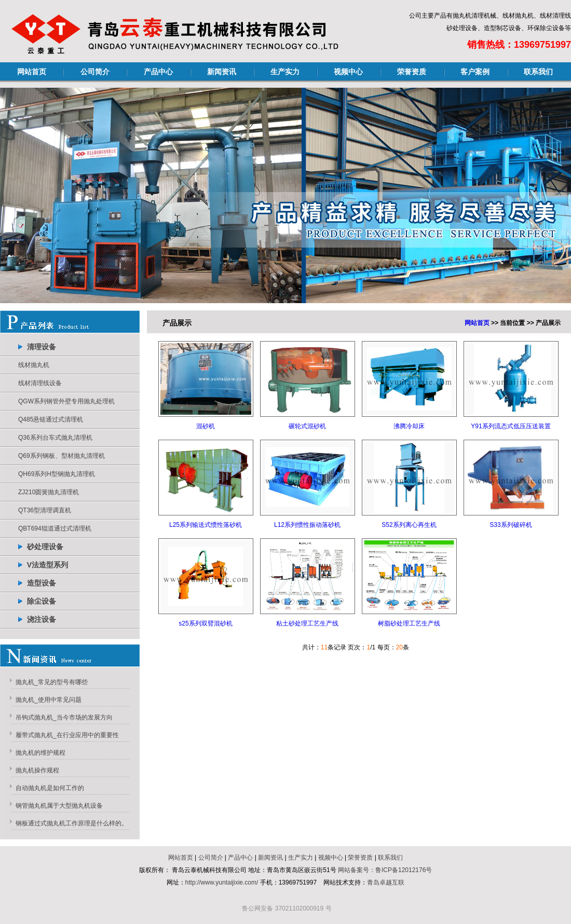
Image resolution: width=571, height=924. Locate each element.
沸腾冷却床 (409, 426)
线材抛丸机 (34, 365)
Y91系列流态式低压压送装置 (511, 426)
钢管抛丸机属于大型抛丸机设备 (59, 806)
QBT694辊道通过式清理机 (55, 528)
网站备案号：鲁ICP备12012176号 (385, 870)
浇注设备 (42, 619)
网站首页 (32, 72)
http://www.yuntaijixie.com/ (222, 882)
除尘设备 (42, 601)
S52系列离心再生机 (409, 525)
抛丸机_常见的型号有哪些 (52, 682)
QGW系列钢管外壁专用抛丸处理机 (66, 401)
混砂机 (206, 426)
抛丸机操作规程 (37, 770)
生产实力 (285, 72)
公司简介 (95, 72)
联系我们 (538, 72)
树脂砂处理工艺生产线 (409, 623)
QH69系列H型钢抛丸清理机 (57, 474)
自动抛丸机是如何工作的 (50, 788)
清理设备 (42, 347)
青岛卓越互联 (386, 882)
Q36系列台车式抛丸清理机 (55, 438)
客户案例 (475, 72)
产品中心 (158, 72)
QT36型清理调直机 (45, 510)
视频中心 (348, 72)
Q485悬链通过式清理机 (51, 419)
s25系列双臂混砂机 (205, 623)
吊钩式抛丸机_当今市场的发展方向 (64, 717)
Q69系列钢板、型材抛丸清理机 (62, 456)
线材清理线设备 (40, 383)
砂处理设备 (45, 547)
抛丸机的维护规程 (40, 753)
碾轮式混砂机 (307, 426)
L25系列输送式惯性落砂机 (206, 525)
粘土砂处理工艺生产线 (307, 623)
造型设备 (42, 583)
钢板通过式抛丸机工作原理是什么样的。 (72, 823)
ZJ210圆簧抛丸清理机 (49, 492)
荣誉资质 (412, 72)
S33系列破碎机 (511, 525)
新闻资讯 (222, 72)
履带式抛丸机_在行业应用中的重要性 (67, 735)
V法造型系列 (47, 565)
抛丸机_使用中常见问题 (49, 700)
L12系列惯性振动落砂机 (307, 525)
